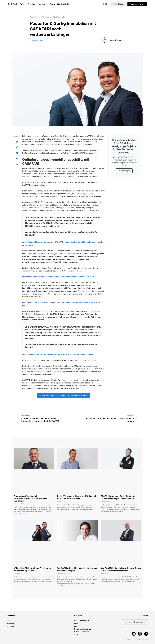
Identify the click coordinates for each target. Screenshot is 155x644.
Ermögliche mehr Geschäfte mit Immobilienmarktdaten (64, 395)
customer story (36, 40)
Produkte (33, 4)
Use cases (43, 4)
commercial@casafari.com (135, 622)
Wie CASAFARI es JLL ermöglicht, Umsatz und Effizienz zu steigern (77, 569)
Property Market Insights (56, 17)
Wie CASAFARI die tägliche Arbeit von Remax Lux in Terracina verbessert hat (121, 569)
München (11, 626)
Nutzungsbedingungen (83, 629)
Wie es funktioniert (82, 621)
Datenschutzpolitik (82, 632)
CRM (76, 634)
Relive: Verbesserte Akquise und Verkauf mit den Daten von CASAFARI (77, 497)
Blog (53, 4)
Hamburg (11, 623)
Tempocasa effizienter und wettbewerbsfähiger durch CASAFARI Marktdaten (30, 498)
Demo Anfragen (124, 171)
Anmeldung (118, 4)
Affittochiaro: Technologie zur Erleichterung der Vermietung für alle (32, 569)
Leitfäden (11, 616)
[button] (17, 142)
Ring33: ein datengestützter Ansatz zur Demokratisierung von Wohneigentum (118, 497)
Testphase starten (137, 4)
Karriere (77, 626)
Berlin (9, 621)
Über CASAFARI (64, 4)
